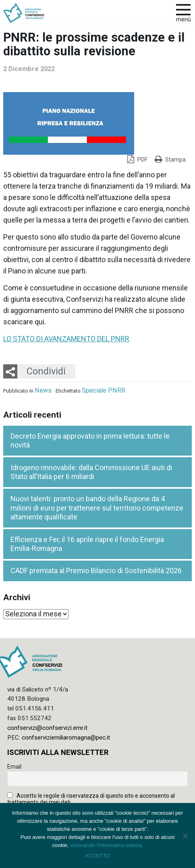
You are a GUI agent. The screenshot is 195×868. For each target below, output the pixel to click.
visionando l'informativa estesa (106, 845)
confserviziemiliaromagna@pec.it (66, 738)
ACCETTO (97, 856)
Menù (184, 20)
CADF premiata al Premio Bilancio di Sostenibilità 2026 (96, 571)
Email (14, 767)
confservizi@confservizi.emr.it (47, 728)
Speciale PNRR (104, 390)
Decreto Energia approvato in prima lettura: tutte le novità (90, 441)
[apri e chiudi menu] (183, 9)
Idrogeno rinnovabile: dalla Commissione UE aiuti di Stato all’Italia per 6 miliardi (91, 472)
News (43, 390)
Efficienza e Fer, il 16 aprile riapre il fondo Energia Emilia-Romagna (87, 544)
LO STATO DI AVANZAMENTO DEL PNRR (66, 339)
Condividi (46, 371)
